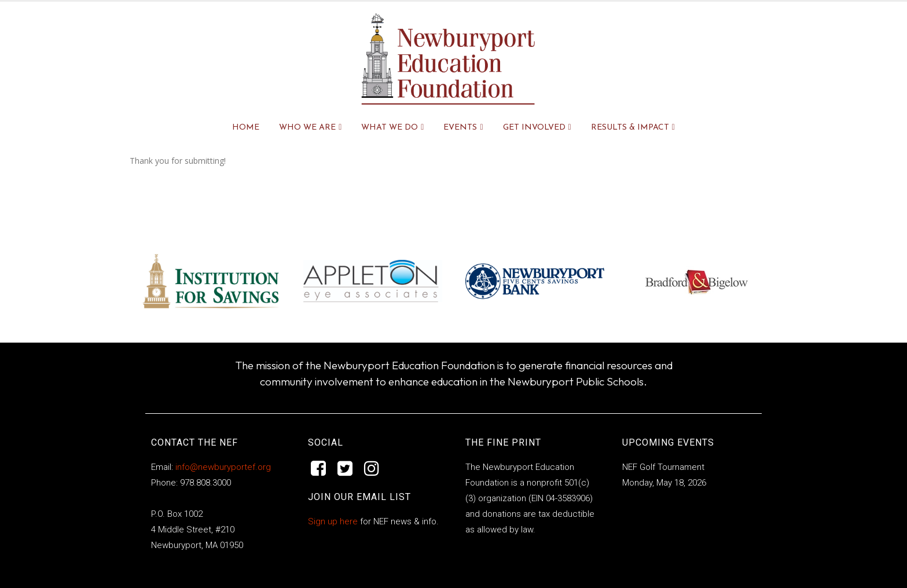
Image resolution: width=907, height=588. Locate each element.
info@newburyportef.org (222, 467)
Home (246, 128)
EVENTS (460, 128)
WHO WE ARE (307, 128)
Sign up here (333, 521)
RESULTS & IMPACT (630, 128)
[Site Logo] (448, 59)
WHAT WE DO (390, 128)
